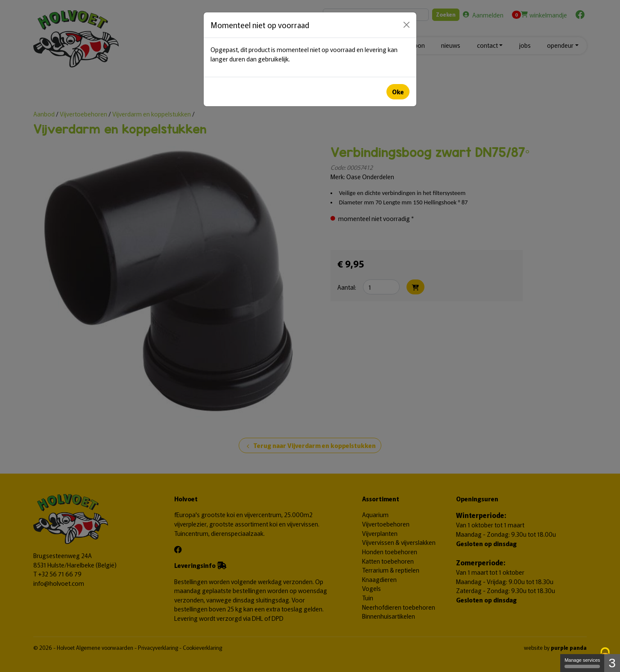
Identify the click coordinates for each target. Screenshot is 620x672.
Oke (398, 92)
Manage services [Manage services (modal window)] (582, 663)
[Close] (407, 25)
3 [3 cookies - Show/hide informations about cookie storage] (612, 663)
